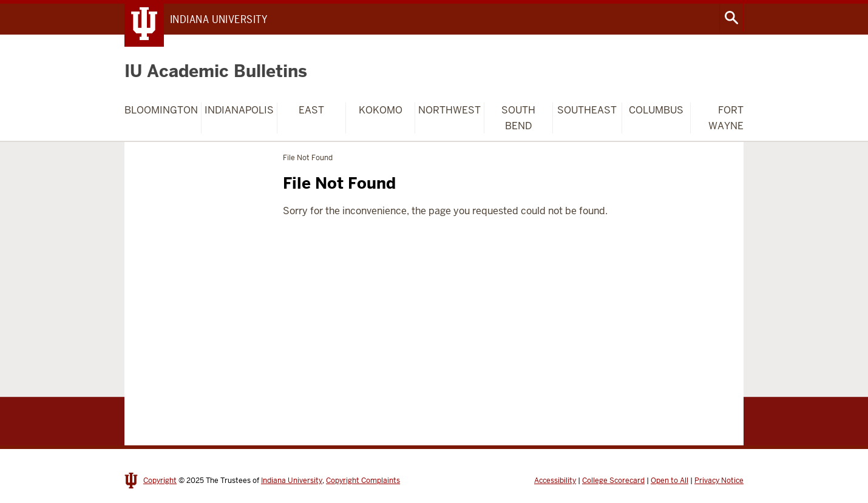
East (311, 110)
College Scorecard (613, 481)
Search (731, 18)
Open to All (670, 481)
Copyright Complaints (363, 481)
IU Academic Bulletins (216, 71)
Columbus (656, 110)
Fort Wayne (726, 118)
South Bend (518, 118)
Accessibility (555, 481)
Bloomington (161, 110)
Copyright (160, 481)
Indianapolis (239, 110)
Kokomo (381, 110)
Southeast (587, 110)
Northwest (449, 110)
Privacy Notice (719, 481)
